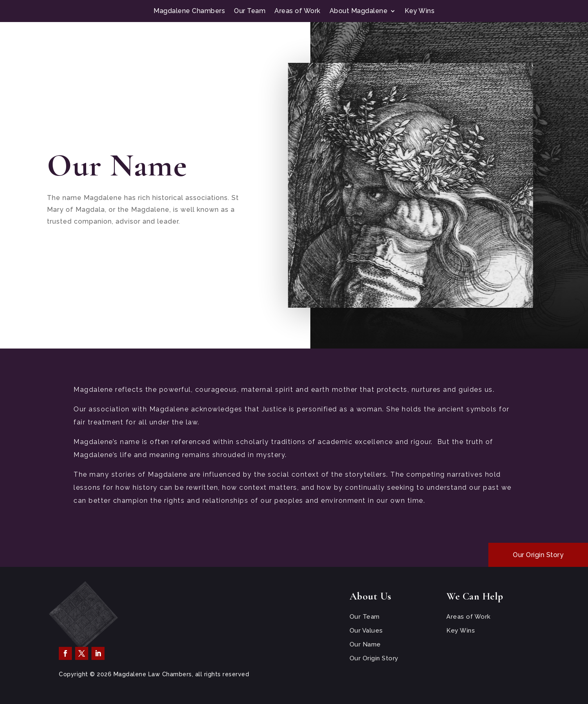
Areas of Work (297, 11)
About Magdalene (359, 11)
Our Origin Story (538, 555)
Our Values (366, 631)
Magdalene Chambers (189, 11)
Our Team (250, 11)
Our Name (365, 644)
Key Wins (420, 11)
